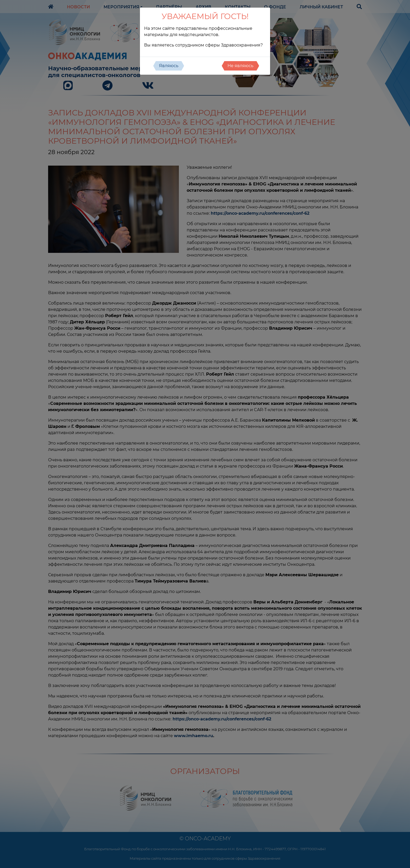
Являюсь (169, 66)
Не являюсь (240, 66)
